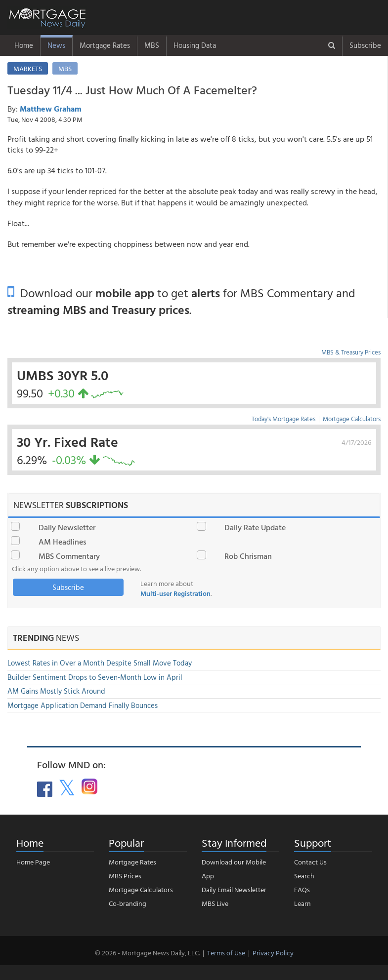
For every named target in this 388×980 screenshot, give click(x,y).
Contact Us (310, 862)
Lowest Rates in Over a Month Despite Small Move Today (100, 663)
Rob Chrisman (248, 556)
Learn (302, 903)
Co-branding (128, 903)
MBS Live (215, 903)
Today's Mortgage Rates (283, 419)
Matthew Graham (51, 109)
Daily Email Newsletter (234, 889)
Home (24, 45)
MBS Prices (125, 876)
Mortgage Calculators (352, 419)
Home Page (33, 862)
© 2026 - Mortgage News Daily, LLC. (147, 953)
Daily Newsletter (67, 527)
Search (304, 876)
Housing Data (195, 45)
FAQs (302, 889)
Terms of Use (226, 953)
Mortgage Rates (105, 45)
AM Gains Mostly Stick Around (56, 691)
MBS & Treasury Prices (351, 352)
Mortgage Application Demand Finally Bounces (83, 705)
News (56, 45)
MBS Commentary (69, 556)
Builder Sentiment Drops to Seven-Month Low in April (95, 677)
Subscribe (365, 45)
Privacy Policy (273, 953)
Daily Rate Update (255, 527)
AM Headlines (63, 542)
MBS (152, 45)
